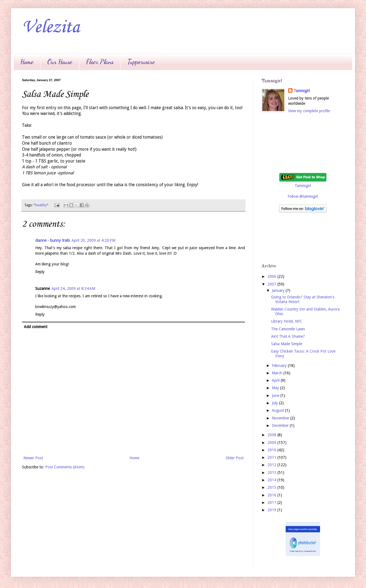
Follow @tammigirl (303, 196)
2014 (272, 480)
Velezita (51, 28)
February (280, 366)
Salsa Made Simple (287, 344)
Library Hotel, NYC (287, 321)
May (276, 388)
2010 (272, 450)
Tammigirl (302, 91)
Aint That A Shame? (288, 336)
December (281, 425)
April (276, 380)
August (278, 410)
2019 (272, 510)
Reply (40, 272)
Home (27, 62)
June (276, 395)
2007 (272, 284)
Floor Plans (100, 62)
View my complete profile (309, 111)
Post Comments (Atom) (65, 467)
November (281, 418)
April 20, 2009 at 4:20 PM (93, 240)
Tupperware (141, 62)
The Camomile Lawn (288, 329)
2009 (272, 443)
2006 (272, 276)
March (278, 373)
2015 (272, 487)
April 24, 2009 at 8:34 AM (73, 288)
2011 (272, 457)
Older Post (235, 458)
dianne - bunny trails (53, 240)
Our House (60, 62)
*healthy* (41, 205)
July (275, 403)
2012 (272, 465)
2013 (272, 472)
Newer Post (33, 458)
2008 (272, 435)
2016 (272, 495)
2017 (272, 502)
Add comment (36, 327)
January (279, 290)
